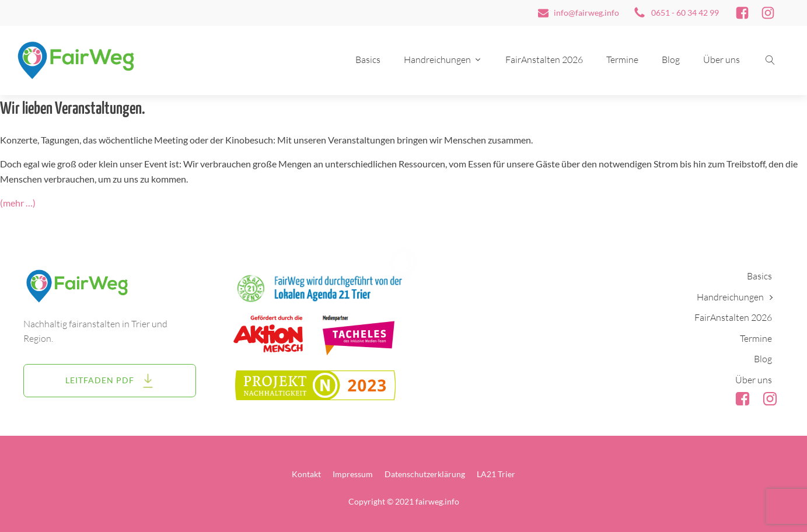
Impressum (353, 474)
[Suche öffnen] (770, 60)
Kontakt (306, 474)
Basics (368, 60)
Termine (622, 60)
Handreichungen (443, 60)
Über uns (722, 60)
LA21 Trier (496, 474)
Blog (671, 60)
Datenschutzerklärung (425, 474)
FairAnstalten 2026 (544, 60)
